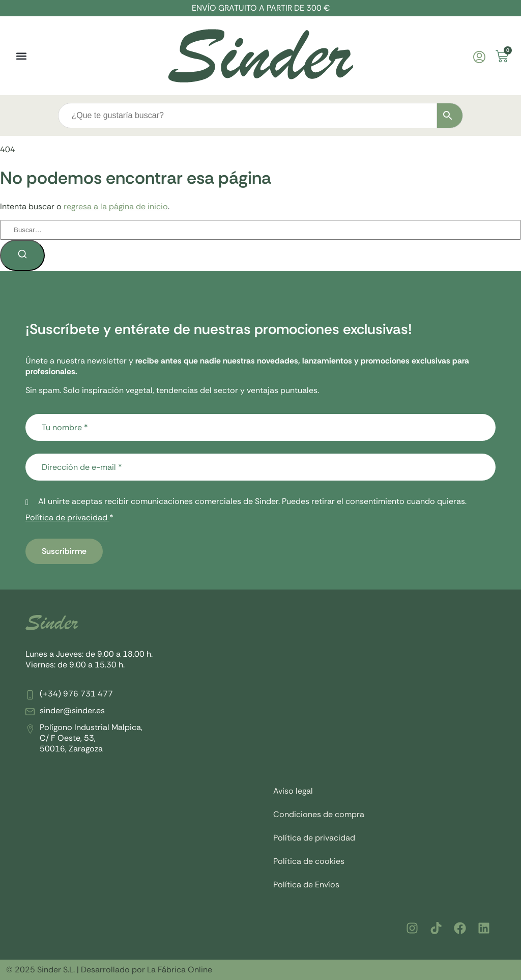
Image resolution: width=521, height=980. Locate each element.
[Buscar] (22, 255)
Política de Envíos (306, 885)
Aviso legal (293, 791)
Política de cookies (309, 861)
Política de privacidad (67, 517)
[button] (21, 56)
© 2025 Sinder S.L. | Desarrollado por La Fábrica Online (109, 970)
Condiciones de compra (319, 814)
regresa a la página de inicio (116, 206)
